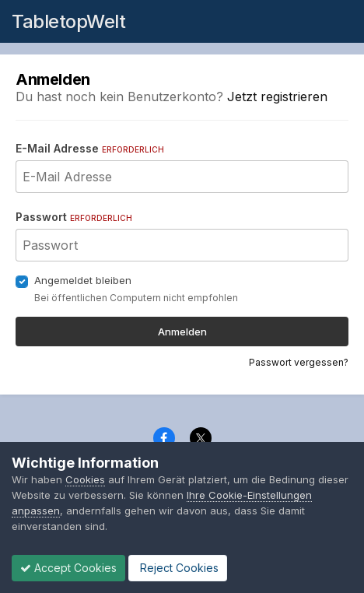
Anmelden (182, 332)
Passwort (74, 217)
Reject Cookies (178, 568)
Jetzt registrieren (277, 96)
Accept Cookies (68, 568)
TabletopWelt (68, 21)
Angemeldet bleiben (83, 280)
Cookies (85, 479)
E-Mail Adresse (90, 148)
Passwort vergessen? (299, 362)
